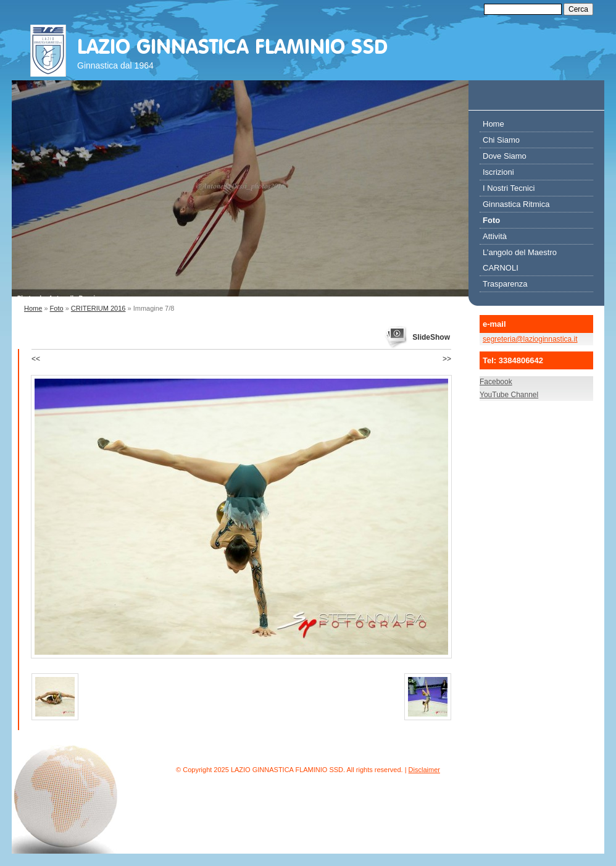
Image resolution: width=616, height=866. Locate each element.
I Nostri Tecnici (509, 188)
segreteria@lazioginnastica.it (530, 339)
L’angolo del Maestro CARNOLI (520, 260)
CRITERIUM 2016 (98, 308)
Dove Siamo (505, 156)
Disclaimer (424, 770)
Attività (495, 236)
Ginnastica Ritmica (516, 204)
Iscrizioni (498, 172)
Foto (57, 308)
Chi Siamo (501, 140)
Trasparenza (505, 284)
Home (33, 308)
